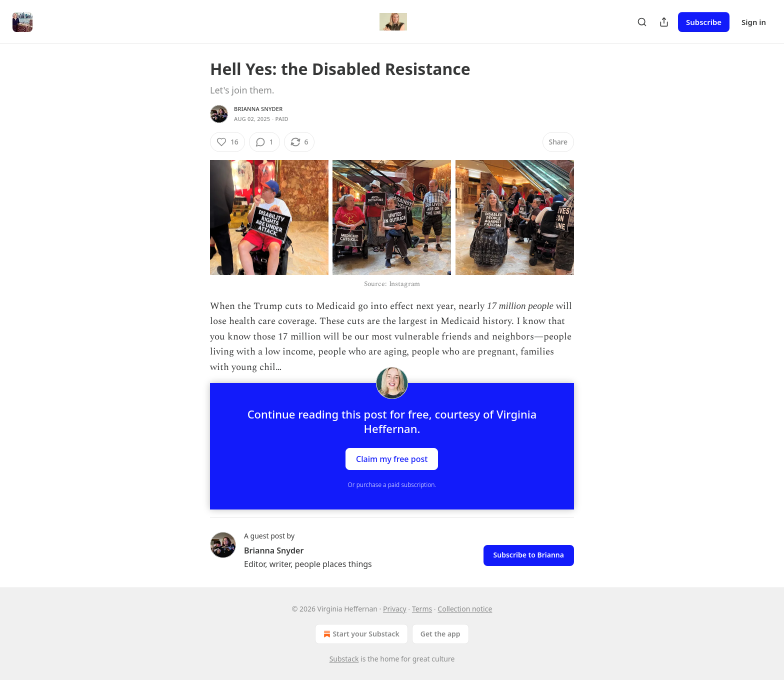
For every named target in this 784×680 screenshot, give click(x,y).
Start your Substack (360, 634)
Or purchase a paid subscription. (392, 485)
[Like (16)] (227, 142)
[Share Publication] (664, 22)
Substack (344, 659)
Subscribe (704, 22)
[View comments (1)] (264, 142)
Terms (422, 609)
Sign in (754, 22)
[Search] (642, 22)
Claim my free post (392, 458)
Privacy (395, 609)
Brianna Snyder (258, 109)
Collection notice (465, 609)
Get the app (440, 634)
